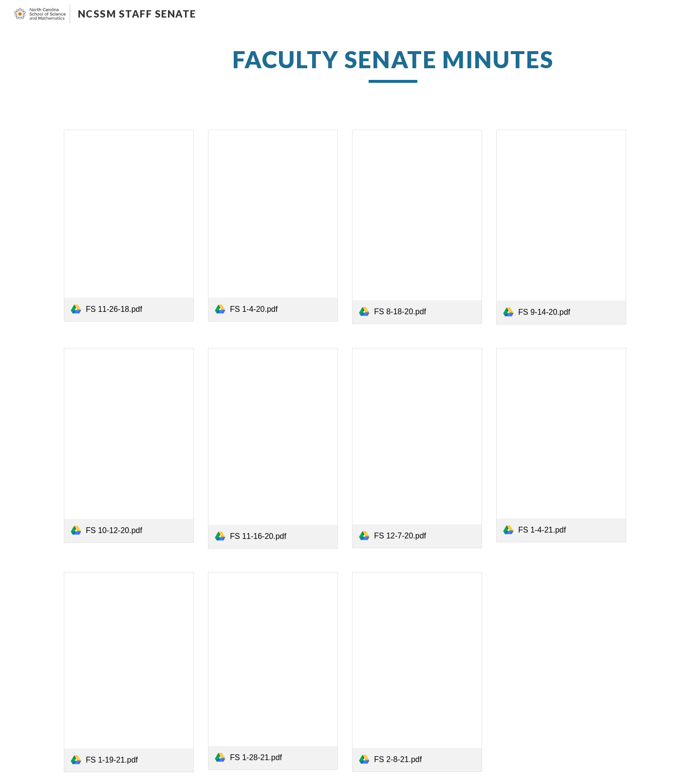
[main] (393, 64)
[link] (129, 225)
